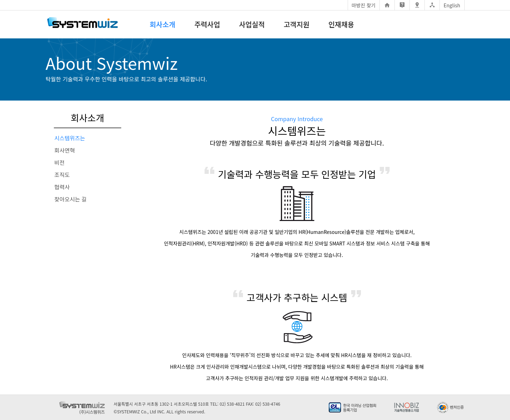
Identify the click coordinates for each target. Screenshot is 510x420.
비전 (60, 162)
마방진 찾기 (363, 5)
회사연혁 (65, 150)
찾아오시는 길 (71, 199)
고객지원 (297, 24)
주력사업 (207, 24)
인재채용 (341, 24)
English (452, 5)
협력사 (62, 187)
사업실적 (252, 24)
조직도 (62, 175)
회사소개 (163, 24)
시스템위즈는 (70, 138)
